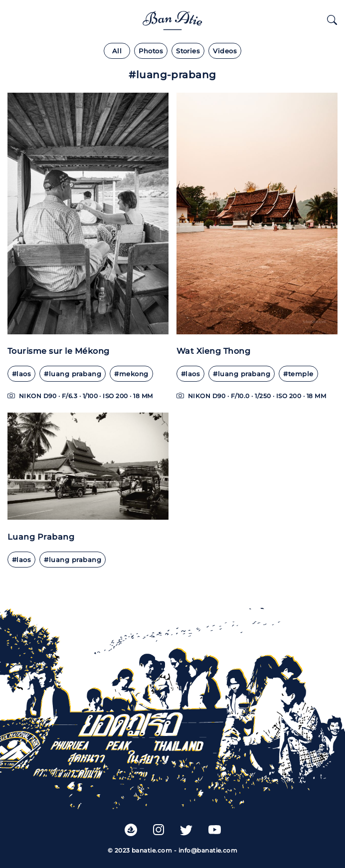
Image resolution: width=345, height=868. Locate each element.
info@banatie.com (208, 850)
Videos (225, 51)
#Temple (298, 374)
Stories (188, 51)
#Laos (21, 374)
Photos (151, 51)
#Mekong (131, 374)
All (117, 51)
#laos (190, 374)
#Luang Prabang (73, 374)
